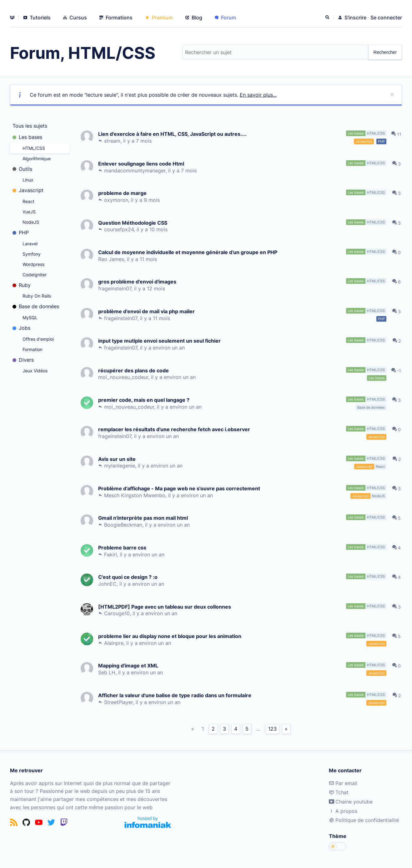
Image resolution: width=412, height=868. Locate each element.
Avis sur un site (118, 459)
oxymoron (117, 200)
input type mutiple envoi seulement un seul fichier (161, 341)
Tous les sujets (30, 126)
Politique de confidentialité (364, 820)
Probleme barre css (123, 547)
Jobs (21, 328)
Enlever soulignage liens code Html (142, 163)
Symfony (32, 254)
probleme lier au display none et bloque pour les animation (171, 636)
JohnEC (109, 584)
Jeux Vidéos (35, 371)
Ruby (22, 285)
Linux (28, 180)
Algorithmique (37, 158)
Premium (159, 18)
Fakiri (112, 554)
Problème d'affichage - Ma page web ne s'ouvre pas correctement (180, 488)
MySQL (30, 317)
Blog (194, 18)
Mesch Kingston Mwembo (136, 495)
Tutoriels (37, 18)
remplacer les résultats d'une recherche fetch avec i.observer (175, 429)
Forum (225, 18)
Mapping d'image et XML (129, 665)
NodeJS (31, 222)
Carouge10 (118, 613)
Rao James (112, 259)
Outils (22, 169)
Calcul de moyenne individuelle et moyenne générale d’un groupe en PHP (189, 252)
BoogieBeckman (124, 525)
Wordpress (33, 264)
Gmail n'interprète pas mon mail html (144, 518)
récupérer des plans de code (135, 370)
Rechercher (385, 52)
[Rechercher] (328, 18)
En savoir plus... (258, 95)
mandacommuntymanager (136, 171)
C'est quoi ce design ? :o (129, 577)
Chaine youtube (351, 802)
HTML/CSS (34, 148)
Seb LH (108, 672)
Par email (343, 783)
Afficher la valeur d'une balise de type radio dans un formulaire (176, 695)
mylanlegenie (121, 466)
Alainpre (115, 643)
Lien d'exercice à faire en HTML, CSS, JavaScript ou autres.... (174, 134)
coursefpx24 (120, 229)
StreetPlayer (120, 702)
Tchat (339, 792)
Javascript (28, 190)
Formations (116, 18)
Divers (23, 360)
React (28, 201)
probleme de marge (124, 193)
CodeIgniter (35, 275)
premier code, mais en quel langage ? (145, 400)
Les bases (27, 137)
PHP (21, 232)
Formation (33, 349)
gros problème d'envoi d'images (138, 281)
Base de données (36, 306)
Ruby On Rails (37, 296)
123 (272, 729)
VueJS (29, 212)
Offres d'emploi (38, 339)
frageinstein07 (116, 288)
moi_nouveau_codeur (124, 377)
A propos (343, 811)
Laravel (30, 244)
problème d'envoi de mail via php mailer (148, 311)
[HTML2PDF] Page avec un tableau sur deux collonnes (166, 607)
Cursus (75, 18)
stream (113, 141)
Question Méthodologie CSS (134, 223)
